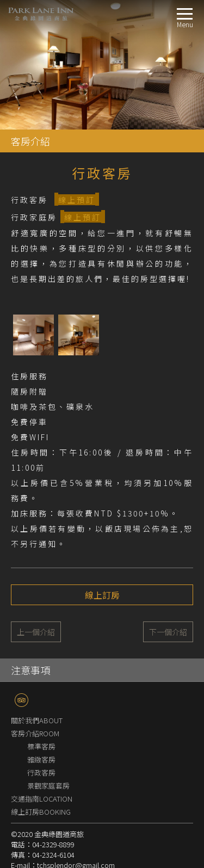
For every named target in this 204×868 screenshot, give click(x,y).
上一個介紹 (36, 632)
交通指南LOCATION (42, 799)
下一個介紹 (168, 632)
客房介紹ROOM (35, 733)
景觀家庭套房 (48, 786)
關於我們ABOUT (37, 720)
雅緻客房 (41, 759)
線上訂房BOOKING (41, 812)
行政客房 (41, 772)
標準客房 (41, 746)
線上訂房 (102, 595)
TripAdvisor (21, 700)
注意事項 (30, 670)
